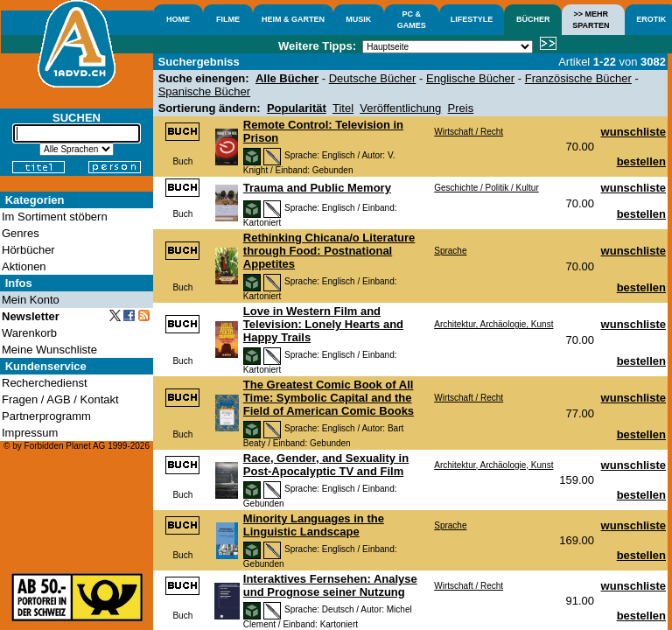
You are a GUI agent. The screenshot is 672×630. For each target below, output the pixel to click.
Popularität (297, 108)
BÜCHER (533, 19)
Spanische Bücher (205, 91)
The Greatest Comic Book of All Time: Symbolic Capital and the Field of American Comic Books (329, 398)
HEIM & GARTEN (293, 19)
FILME (228, 19)
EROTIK (651, 19)
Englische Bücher (470, 78)
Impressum (30, 433)
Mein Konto (31, 300)
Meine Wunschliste (49, 350)
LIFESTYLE (472, 19)
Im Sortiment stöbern (55, 217)
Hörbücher (28, 250)
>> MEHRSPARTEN (591, 20)
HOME (178, 19)
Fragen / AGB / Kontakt (60, 399)
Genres (21, 233)
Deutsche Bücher (373, 78)
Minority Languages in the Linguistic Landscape (314, 525)
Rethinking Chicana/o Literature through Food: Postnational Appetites (329, 251)
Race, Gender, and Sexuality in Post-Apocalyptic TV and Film (326, 465)
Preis (461, 108)
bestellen (641, 161)
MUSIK (358, 19)
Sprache (450, 251)
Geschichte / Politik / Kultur (486, 188)
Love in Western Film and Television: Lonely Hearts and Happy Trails (323, 324)
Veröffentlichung (400, 108)
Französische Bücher (578, 78)
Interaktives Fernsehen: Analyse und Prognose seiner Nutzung (330, 585)
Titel (343, 108)
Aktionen (24, 266)
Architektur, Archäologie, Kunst (493, 324)
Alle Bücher (287, 78)
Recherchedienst (45, 383)
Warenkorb (29, 333)
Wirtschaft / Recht (469, 132)
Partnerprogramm (46, 416)
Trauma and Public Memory (317, 188)
